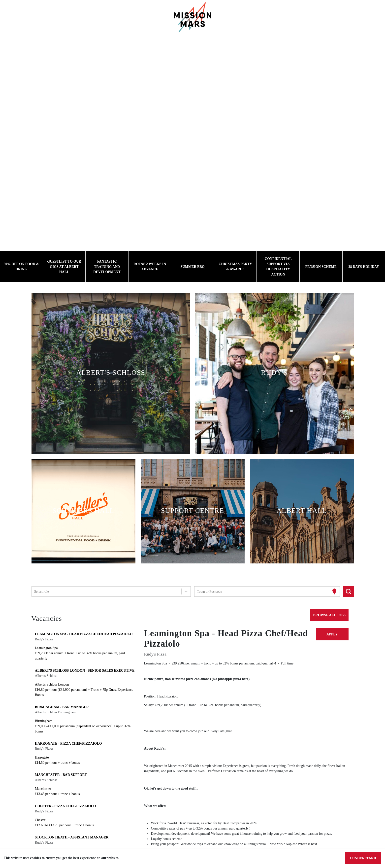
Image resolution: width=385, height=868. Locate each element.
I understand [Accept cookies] (362, 858)
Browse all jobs (328, 615)
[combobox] (35, 592)
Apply (332, 634)
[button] (111, 373)
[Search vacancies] (349, 591)
